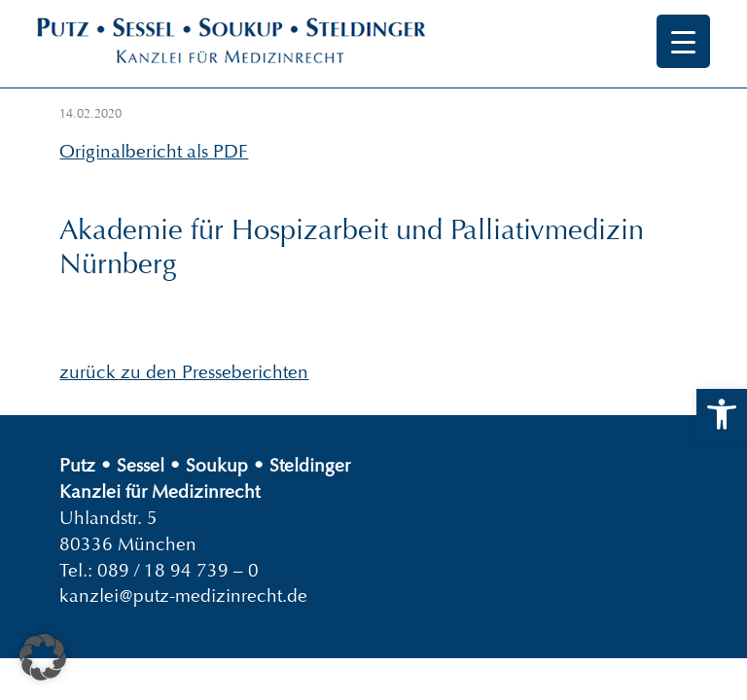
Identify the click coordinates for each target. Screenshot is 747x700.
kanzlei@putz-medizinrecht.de (183, 595)
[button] (722, 414)
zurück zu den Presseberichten (184, 372)
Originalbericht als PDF (154, 151)
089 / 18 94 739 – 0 (178, 570)
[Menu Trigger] (683, 41)
